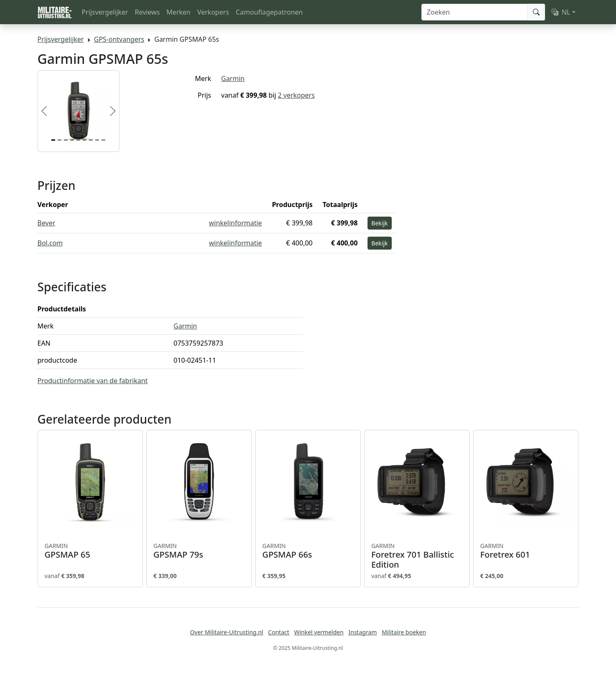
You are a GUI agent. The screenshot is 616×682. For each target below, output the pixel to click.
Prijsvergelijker (105, 12)
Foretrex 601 (526, 551)
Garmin (233, 78)
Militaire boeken (404, 632)
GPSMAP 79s (199, 551)
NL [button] (561, 12)
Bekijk (379, 223)
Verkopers (213, 12)
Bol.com (50, 243)
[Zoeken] (475, 12)
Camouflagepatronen (269, 12)
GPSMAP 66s (308, 551)
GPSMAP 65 (90, 551)
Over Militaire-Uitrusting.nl (227, 632)
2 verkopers (296, 95)
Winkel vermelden (319, 632)
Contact (279, 632)
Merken (179, 12)
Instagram (363, 632)
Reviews (147, 12)
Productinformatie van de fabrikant (93, 381)
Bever (47, 223)
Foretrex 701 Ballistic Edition (417, 556)
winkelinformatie (235, 223)
